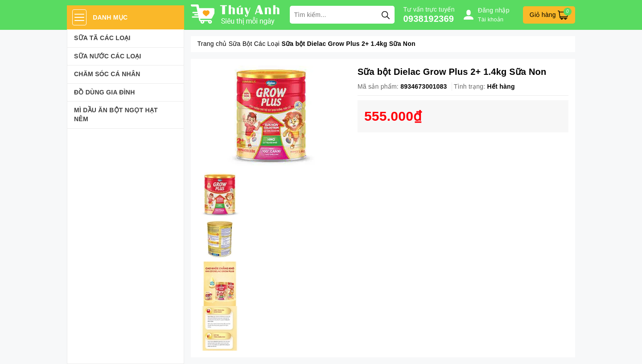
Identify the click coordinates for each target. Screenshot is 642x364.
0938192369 (429, 19)
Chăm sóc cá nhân (107, 74)
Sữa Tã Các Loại (102, 38)
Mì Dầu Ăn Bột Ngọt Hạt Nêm (116, 115)
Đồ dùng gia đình (105, 92)
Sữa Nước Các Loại (108, 56)
